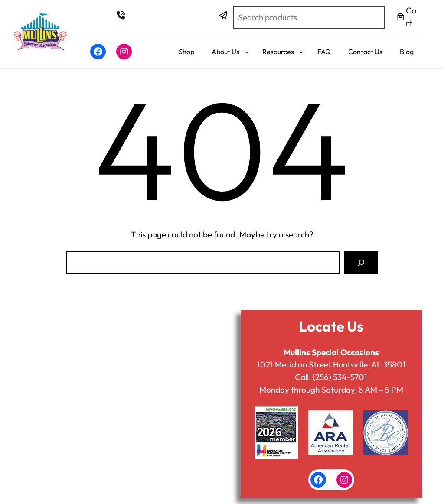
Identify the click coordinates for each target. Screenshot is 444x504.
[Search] (361, 262)
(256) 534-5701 (340, 377)
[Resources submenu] (301, 52)
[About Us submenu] (247, 52)
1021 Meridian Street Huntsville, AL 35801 (331, 364)
